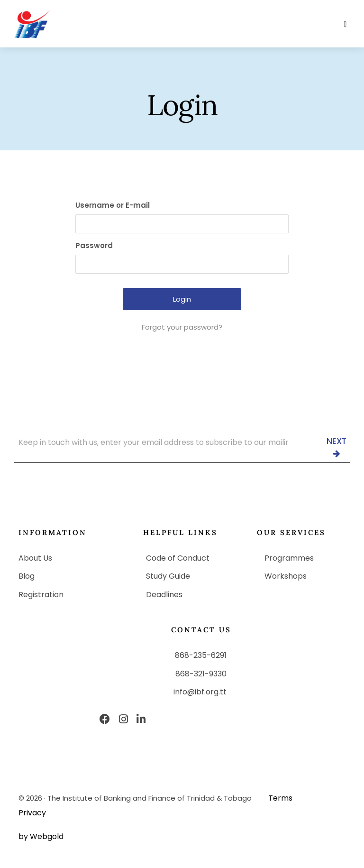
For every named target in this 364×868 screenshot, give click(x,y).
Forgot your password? (182, 327)
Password (94, 245)
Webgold (47, 836)
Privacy (32, 813)
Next (337, 446)
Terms (280, 798)
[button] (345, 24)
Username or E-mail (113, 205)
